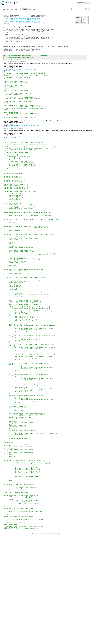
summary (6, 9)
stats (35, 9)
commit (25, 9)
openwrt (17, 3)
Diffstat (5, 59)
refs (12, 9)
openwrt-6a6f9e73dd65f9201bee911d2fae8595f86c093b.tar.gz (28, 24)
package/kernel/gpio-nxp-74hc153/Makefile (20, 61)
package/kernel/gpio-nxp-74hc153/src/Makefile (21, 62)
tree (20, 9)
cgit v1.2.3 (40, 631)
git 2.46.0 (45, 631)
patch (39, 18)
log (16, 9)
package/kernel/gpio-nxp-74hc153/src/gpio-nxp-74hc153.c (24, 64)
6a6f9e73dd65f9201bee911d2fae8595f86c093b (23, 18)
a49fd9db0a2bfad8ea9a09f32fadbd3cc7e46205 (23, 22)
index (8, 3)
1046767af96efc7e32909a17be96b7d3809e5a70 (23, 20)
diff (30, 9)
